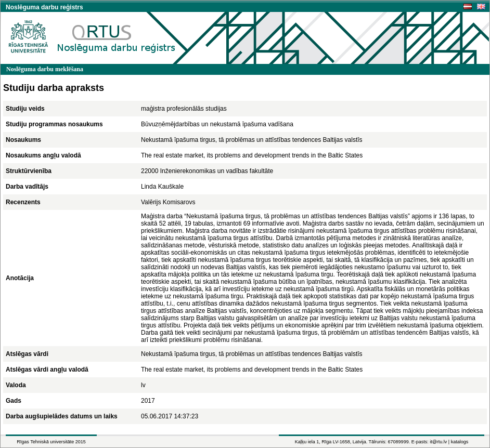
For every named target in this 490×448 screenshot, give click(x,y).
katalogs (460, 442)
